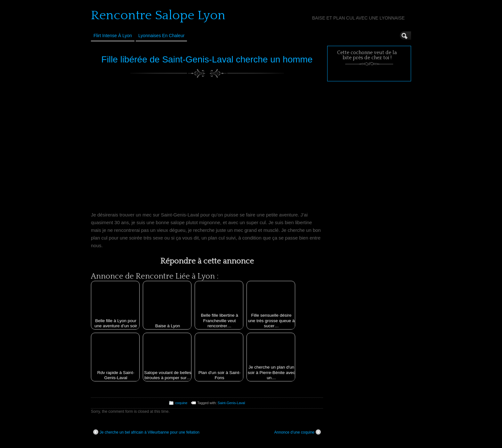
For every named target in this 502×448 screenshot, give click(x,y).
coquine (181, 403)
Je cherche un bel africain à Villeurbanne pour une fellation (146, 432)
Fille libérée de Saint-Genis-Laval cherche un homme (207, 59)
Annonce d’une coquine (298, 432)
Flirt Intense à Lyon (113, 36)
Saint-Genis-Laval (231, 403)
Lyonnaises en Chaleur (161, 36)
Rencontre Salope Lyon (158, 15)
